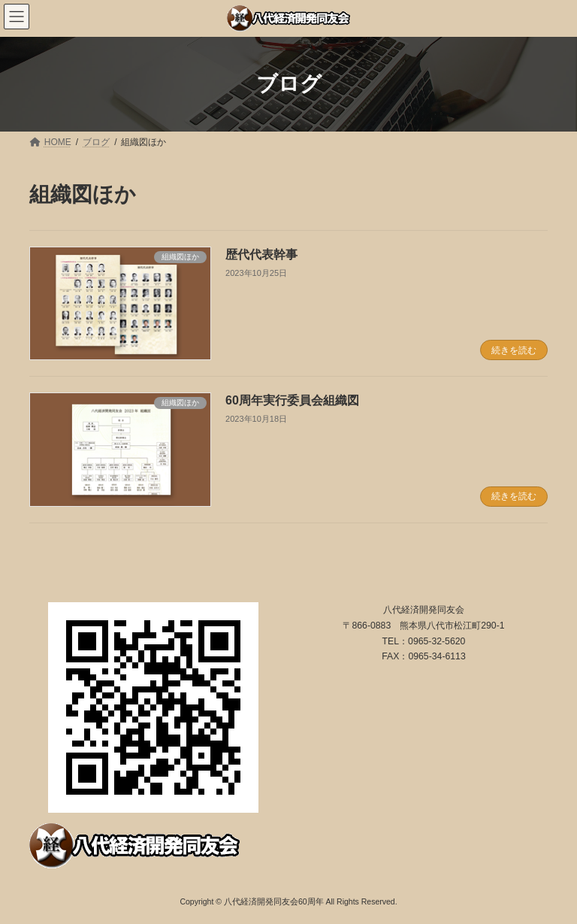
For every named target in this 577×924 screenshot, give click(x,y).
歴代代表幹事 (261, 254)
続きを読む (514, 350)
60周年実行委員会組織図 (292, 400)
